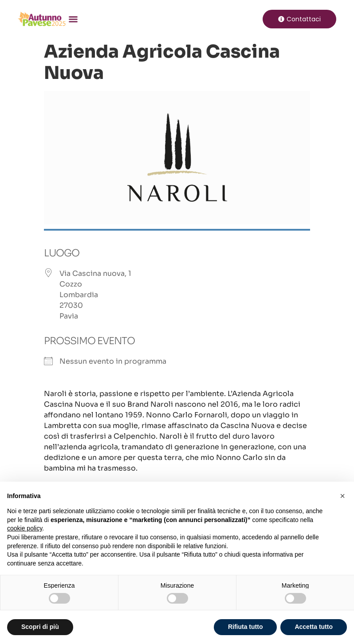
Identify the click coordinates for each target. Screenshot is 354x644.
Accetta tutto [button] (314, 627)
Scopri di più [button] (40, 627)
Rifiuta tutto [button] (246, 627)
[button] (73, 19)
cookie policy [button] (25, 528)
